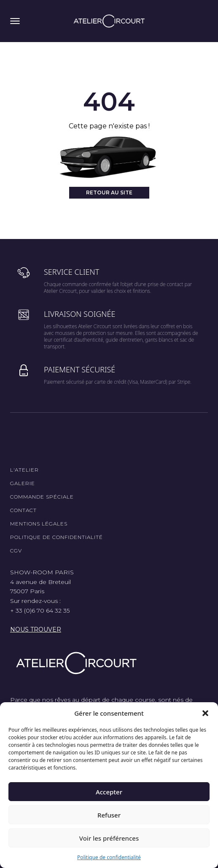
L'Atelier (24, 470)
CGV (16, 551)
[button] (205, 713)
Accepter (109, 792)
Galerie (23, 483)
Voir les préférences (109, 838)
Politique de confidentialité (109, 857)
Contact (23, 510)
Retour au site (109, 192)
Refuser (109, 815)
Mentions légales (39, 524)
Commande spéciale (42, 497)
